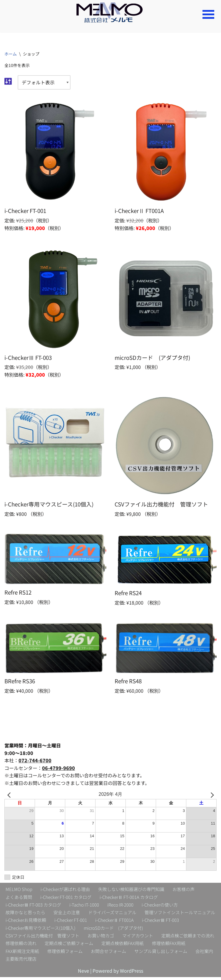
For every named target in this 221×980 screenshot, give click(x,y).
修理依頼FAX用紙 (169, 946)
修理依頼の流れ (21, 946)
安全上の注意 (67, 915)
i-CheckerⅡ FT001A (114, 923)
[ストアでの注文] (44, 83)
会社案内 (204, 954)
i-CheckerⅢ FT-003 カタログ (33, 907)
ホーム (11, 54)
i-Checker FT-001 (71, 923)
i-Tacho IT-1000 (84, 907)
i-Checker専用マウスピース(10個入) (41, 930)
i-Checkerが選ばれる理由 (65, 891)
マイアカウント (138, 938)
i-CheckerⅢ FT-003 (160, 923)
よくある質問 (19, 899)
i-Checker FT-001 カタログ (66, 899)
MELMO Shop (19, 891)
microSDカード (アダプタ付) (113, 930)
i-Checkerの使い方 (160, 907)
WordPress (132, 974)
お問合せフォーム (108, 954)
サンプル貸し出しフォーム (161, 954)
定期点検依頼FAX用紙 (123, 946)
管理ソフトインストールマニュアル (180, 915)
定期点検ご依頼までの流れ (188, 938)
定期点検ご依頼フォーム (69, 946)
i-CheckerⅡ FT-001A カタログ (129, 899)
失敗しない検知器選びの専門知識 (131, 891)
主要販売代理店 (21, 962)
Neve (83, 974)
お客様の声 (184, 891)
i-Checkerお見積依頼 (26, 923)
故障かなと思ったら (25, 915)
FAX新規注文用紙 (22, 954)
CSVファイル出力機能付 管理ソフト (42, 938)
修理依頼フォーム (65, 954)
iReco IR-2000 (120, 907)
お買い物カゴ (101, 938)
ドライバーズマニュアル (112, 915)
